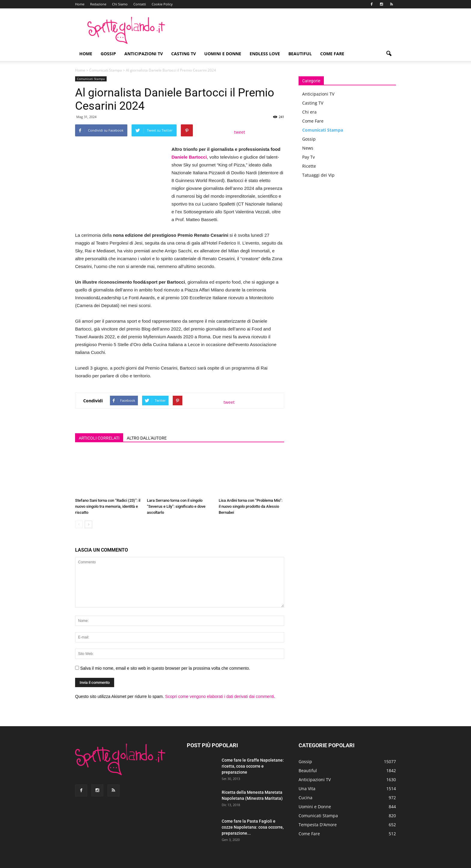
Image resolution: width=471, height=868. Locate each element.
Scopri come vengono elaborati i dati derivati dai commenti (220, 696)
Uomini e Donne (223, 54)
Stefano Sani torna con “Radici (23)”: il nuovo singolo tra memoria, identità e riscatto (108, 506)
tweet (240, 132)
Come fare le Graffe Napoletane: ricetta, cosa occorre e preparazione (253, 766)
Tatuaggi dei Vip (318, 175)
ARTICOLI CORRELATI (99, 438)
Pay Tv (308, 157)
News (308, 148)
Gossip (108, 54)
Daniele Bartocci (189, 157)
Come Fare (332, 54)
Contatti (140, 4)
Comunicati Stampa (106, 70)
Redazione (98, 4)
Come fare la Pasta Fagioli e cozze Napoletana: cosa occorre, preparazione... (253, 827)
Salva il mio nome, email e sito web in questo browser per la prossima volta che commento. (165, 668)
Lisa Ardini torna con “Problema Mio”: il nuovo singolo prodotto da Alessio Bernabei (251, 506)
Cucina (305, 798)
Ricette (309, 166)
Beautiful (300, 54)
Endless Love (265, 54)
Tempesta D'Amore (318, 825)
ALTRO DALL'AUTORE (147, 438)
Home (80, 4)
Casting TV (184, 54)
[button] (389, 54)
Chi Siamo (120, 4)
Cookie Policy (162, 4)
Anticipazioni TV (144, 54)
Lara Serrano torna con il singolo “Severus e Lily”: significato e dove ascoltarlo (176, 506)
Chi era (309, 112)
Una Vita (307, 789)
